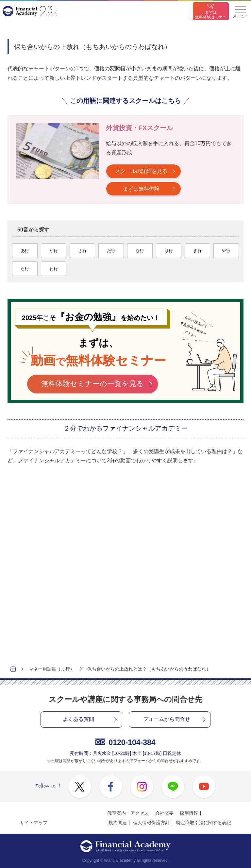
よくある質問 (78, 719)
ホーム (13, 669)
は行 (169, 251)
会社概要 (164, 813)
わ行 (54, 269)
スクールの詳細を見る (141, 171)
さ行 (82, 251)
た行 (111, 251)
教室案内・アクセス (128, 813)
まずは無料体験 (141, 189)
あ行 (25, 251)
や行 (226, 251)
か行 (54, 251)
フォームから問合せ (167, 719)
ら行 (25, 269)
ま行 (197, 251)
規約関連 (118, 823)
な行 (140, 251)
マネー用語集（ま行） (52, 669)
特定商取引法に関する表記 (204, 823)
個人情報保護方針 (151, 823)
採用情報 (189, 813)
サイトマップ (34, 823)
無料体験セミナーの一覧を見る (92, 384)
